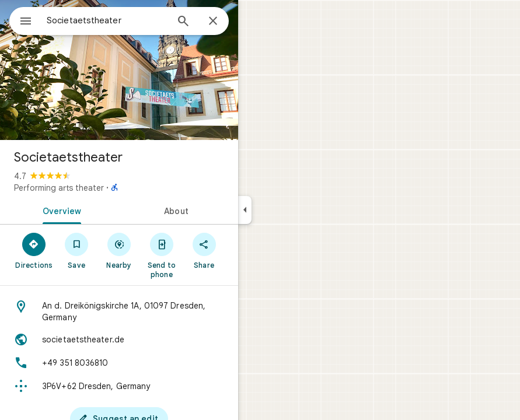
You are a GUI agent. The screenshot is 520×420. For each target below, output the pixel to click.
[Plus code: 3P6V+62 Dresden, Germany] (119, 386)
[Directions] (34, 250)
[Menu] (26, 22)
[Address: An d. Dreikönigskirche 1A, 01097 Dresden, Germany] (119, 311)
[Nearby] (119, 250)
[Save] (77, 250)
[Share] (204, 250)
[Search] (183, 22)
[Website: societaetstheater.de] (119, 339)
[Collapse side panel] (245, 210)
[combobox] (107, 20)
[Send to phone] (161, 255)
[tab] (60, 210)
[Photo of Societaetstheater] (119, 70)
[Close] (213, 22)
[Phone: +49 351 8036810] (119, 363)
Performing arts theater (59, 188)
